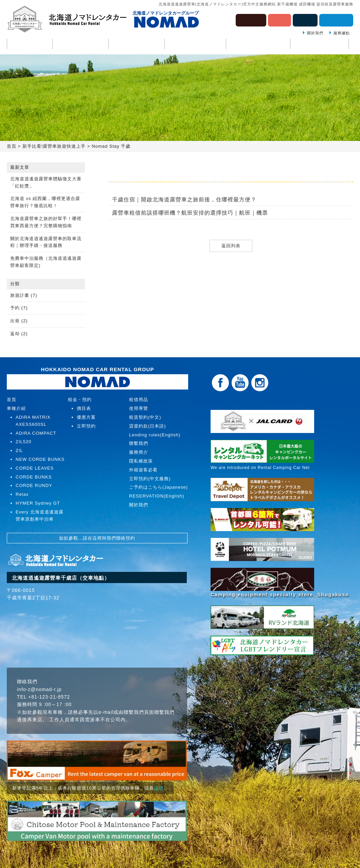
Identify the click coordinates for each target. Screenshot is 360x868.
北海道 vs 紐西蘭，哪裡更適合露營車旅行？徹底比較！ (45, 202)
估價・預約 (336, 20)
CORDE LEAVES (35, 468)
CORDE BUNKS (34, 477)
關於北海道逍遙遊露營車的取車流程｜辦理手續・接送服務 (46, 242)
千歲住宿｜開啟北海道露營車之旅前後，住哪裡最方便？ (184, 200)
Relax (22, 494)
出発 (15, 321)
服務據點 (342, 33)
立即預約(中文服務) (150, 479)
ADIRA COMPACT (36, 433)
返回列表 (231, 246)
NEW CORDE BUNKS (40, 459)
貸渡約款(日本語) (148, 426)
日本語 (280, 20)
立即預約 (86, 426)
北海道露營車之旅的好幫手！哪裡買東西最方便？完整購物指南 (46, 222)
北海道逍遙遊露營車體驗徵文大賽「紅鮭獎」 (46, 182)
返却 (15, 334)
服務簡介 (139, 452)
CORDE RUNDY (34, 485)
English (305, 20)
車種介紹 (80, 44)
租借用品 (258, 44)
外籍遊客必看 (143, 470)
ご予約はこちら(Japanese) (158, 487)
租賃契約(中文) (145, 417)
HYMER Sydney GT (38, 503)
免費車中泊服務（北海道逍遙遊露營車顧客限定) (46, 262)
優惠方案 (86, 417)
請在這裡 (92, 538)
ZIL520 (23, 442)
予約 (15, 308)
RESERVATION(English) (157, 496)
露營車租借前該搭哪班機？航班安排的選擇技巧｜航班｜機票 (190, 213)
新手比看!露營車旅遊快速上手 (54, 146)
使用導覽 (137, 44)
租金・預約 (195, 44)
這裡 (159, 788)
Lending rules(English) (155, 435)
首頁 (30, 44)
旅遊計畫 (20, 295)
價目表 (84, 408)
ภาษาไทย (251, 20)
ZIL (19, 450)
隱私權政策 (141, 461)
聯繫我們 (320, 44)
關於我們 (315, 33)
